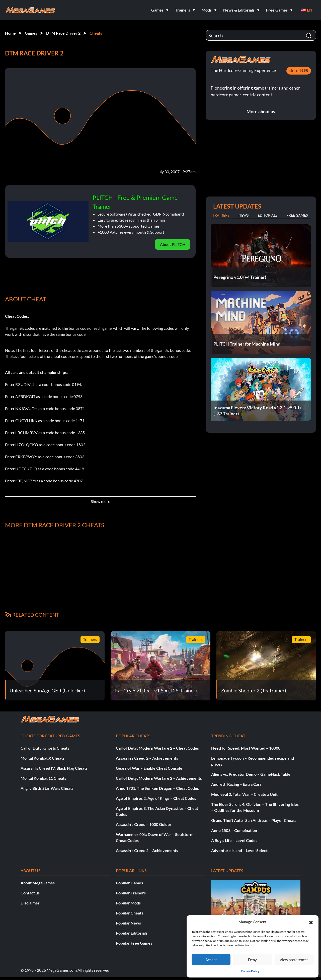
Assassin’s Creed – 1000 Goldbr (144, 824)
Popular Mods (128, 903)
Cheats (96, 33)
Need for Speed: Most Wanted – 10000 (246, 748)
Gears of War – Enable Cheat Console (149, 768)
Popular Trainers (131, 893)
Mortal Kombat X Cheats (43, 758)
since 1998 (299, 70)
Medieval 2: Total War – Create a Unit (244, 794)
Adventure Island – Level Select (239, 850)
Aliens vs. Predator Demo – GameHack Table (251, 774)
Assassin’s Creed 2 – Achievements (147, 758)
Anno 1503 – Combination (234, 830)
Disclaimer (30, 903)
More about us (261, 111)
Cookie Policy (250, 971)
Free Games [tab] (297, 215)
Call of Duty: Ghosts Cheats (45, 748)
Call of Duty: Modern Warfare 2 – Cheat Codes (157, 748)
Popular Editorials (132, 933)
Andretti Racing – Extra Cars (236, 784)
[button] (311, 922)
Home (10, 33)
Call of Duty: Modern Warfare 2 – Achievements (159, 778)
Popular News (128, 923)
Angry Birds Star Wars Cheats (47, 788)
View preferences (294, 960)
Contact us (30, 893)
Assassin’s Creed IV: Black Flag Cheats (54, 768)
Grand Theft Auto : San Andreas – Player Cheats (254, 820)
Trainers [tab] (221, 215)
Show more (100, 501)
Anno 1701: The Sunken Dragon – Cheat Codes (157, 788)
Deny (252, 960)
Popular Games (129, 883)
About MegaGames (38, 883)
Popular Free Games (134, 943)
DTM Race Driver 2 (63, 33)
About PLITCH (173, 244)
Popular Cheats (130, 913)
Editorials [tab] (268, 215)
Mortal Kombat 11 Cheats (43, 778)
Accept (211, 960)
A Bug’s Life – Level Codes (234, 840)
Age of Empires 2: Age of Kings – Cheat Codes (156, 798)
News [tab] (244, 215)
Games (31, 33)
